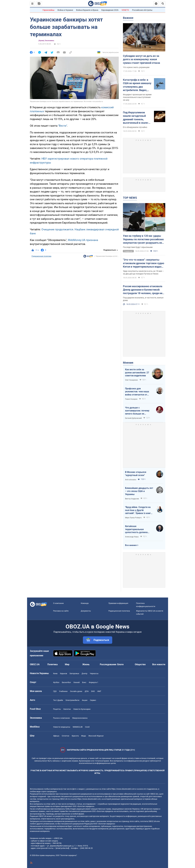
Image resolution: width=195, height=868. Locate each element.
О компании (58, 603)
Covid (87, 727)
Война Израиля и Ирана (87, 10)
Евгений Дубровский (133, 418)
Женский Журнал (96, 736)
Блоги (120, 664)
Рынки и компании (61, 718)
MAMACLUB (78, 727)
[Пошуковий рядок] (163, 4)
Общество (140, 664)
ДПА (87, 691)
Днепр (84, 673)
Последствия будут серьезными (138, 247)
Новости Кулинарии (82, 709)
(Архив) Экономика (46, 41)
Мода (84, 736)
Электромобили (72, 700)
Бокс (84, 682)
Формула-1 (93, 682)
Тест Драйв (58, 700)
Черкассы (94, 673)
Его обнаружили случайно (135, 127)
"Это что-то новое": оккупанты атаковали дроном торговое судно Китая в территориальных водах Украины (144, 263)
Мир (67, 664)
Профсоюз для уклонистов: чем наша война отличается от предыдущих (137, 392)
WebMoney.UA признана (83, 240)
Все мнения (131, 545)
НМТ (99, 691)
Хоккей (77, 682)
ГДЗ (55, 691)
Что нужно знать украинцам (136, 67)
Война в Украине (65, 10)
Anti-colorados (131, 480)
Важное (128, 18)
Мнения (128, 363)
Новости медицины (62, 727)
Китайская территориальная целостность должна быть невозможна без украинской (137, 529)
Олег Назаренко (131, 380)
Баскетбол (66, 682)
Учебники (63, 691)
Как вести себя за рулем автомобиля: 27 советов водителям (137, 373)
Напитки (67, 709)
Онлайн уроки (76, 691)
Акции (85, 700)
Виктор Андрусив (132, 499)
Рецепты (57, 709)
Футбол (56, 682)
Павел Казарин (131, 399)
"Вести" (63, 126)
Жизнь (86, 664)
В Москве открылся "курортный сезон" (136, 474)
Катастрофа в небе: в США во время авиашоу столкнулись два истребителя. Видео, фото (137, 85)
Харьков (63, 673)
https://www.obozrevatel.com (123, 789)
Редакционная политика (41, 256)
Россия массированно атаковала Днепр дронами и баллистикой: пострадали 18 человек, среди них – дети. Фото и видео (143, 290)
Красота (75, 736)
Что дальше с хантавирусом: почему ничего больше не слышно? (137, 411)
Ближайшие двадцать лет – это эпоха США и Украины (139, 491)
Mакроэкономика (80, 718)
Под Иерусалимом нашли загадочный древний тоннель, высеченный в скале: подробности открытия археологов (137, 118)
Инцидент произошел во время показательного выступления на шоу (137, 97)
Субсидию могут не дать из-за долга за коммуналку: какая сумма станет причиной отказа (141, 59)
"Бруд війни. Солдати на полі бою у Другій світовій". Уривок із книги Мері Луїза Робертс (139, 510)
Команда (85, 603)
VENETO (125, 10)
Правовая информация (118, 603)
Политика (53, 664)
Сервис (93, 700)
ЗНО (93, 691)
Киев (55, 673)
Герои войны (49, 10)
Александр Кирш (132, 537)
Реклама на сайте (61, 611)
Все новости (159, 664)
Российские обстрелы (142, 10)
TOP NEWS (130, 198)
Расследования (108, 664)
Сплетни (65, 736)
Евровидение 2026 (110, 10)
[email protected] (62, 848)
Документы (86, 611)
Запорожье (74, 673)
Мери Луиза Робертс (133, 518)
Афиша (56, 736)
